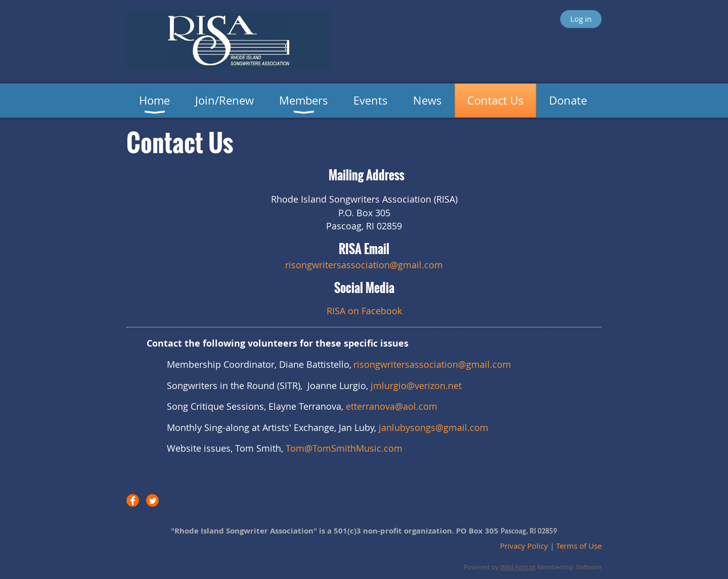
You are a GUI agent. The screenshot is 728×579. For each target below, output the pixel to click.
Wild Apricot (518, 567)
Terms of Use (579, 546)
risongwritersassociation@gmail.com (432, 364)
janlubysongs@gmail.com (434, 427)
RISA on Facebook (364, 311)
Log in (581, 19)
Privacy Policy (524, 546)
